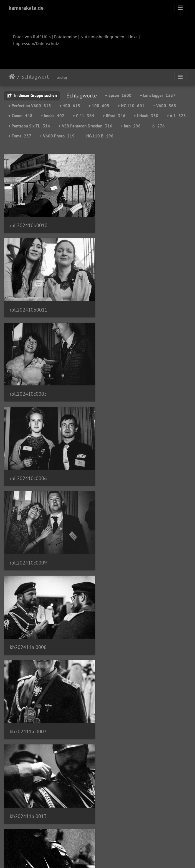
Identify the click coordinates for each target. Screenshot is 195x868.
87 (69, 835)
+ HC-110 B (98, 136)
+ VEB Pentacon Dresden (85, 126)
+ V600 (164, 106)
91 (124, 835)
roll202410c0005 (28, 307)
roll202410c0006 (126, 307)
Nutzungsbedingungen (102, 37)
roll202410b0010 (29, 224)
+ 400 (70, 106)
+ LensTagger (158, 95)
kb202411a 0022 (126, 640)
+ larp (131, 126)
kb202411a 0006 (126, 391)
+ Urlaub (146, 116)
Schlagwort (35, 77)
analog (62, 77)
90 (110, 835)
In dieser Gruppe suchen (32, 95)
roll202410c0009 (28, 390)
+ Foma (20, 136)
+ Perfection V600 (30, 106)
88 (82, 835)
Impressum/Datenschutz (36, 43)
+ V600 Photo (57, 136)
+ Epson (118, 95)
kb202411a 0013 (126, 474)
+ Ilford (114, 116)
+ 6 (157, 126)
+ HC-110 (131, 106)
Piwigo (109, 856)
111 (153, 835)
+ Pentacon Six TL (29, 126)
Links (133, 37)
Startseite (12, 77)
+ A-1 (176, 116)
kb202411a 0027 (28, 723)
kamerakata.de (26, 8)
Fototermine (66, 37)
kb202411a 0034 (126, 723)
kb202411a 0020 (28, 640)
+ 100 (99, 106)
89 (96, 835)
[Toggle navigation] (180, 8)
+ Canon (20, 116)
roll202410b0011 (126, 224)
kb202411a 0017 (28, 557)
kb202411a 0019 (126, 557)
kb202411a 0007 (28, 474)
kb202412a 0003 (28, 807)
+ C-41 (83, 116)
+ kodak (53, 116)
